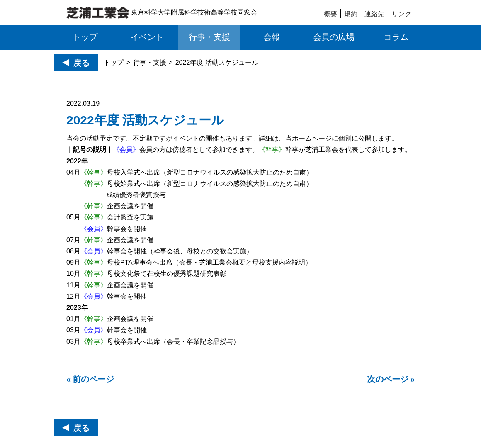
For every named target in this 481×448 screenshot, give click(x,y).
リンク (401, 14)
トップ (114, 62)
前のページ (93, 379)
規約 (351, 14)
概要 (330, 14)
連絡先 (374, 14)
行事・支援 (150, 62)
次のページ (388, 379)
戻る (81, 63)
